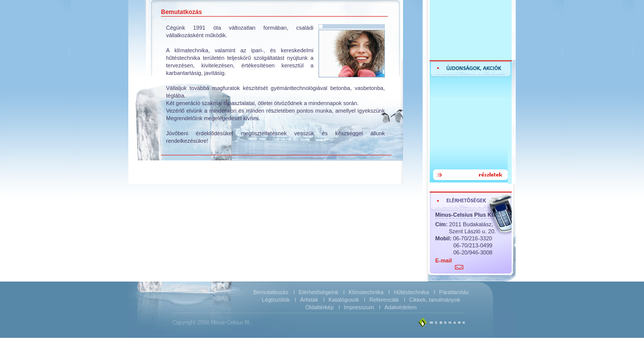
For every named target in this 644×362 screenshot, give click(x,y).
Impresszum (359, 307)
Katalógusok (344, 300)
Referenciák (384, 300)
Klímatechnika (366, 292)
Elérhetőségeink (319, 292)
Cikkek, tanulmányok (435, 300)
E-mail (444, 260)
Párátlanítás (454, 292)
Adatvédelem (400, 307)
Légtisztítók (276, 300)
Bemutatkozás (271, 292)
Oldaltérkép (319, 307)
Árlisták (309, 300)
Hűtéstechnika (412, 292)
